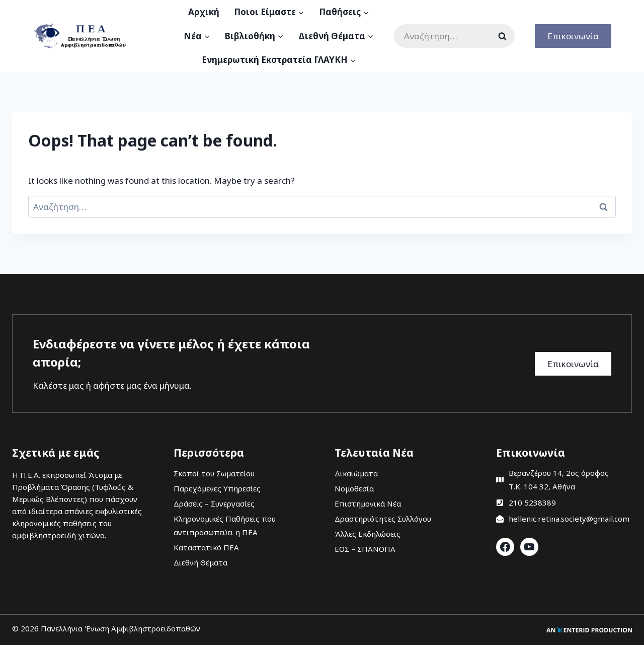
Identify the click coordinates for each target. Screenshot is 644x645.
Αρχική (204, 12)
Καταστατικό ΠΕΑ (206, 547)
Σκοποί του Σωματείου (214, 473)
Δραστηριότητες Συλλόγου (383, 519)
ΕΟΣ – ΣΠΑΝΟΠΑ (365, 549)
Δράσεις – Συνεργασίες (214, 504)
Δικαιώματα (356, 473)
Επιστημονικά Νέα (368, 504)
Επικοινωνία (573, 36)
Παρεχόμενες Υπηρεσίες (217, 488)
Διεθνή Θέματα (200, 562)
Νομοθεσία (354, 488)
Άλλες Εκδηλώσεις (368, 534)
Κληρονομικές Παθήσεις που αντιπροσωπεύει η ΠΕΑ (225, 525)
